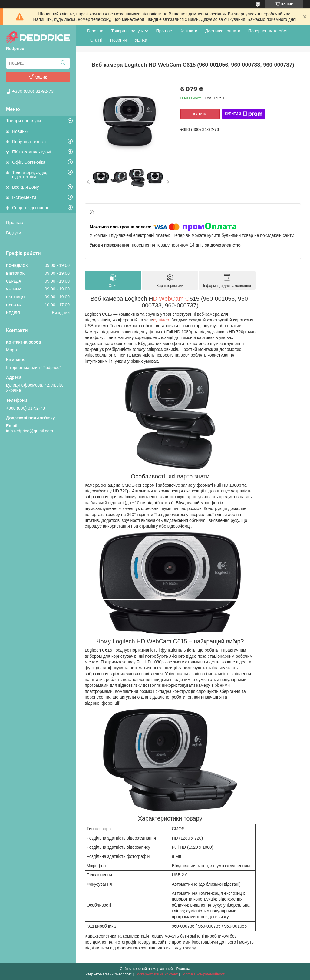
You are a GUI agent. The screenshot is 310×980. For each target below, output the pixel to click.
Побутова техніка (29, 142)
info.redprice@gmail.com (30, 431)
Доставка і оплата (223, 31)
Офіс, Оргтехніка (29, 162)
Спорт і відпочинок (30, 208)
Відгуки (14, 233)
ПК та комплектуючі (31, 152)
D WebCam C (171, 299)
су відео (161, 320)
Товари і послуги (23, 121)
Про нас (15, 222)
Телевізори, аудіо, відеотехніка (30, 175)
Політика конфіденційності (203, 974)
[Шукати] (63, 63)
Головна (95, 31)
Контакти (189, 31)
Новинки (20, 131)
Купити (200, 114)
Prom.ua (183, 969)
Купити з (243, 114)
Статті (96, 40)
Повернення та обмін (269, 31)
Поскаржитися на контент (156, 974)
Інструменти (24, 197)
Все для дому (26, 187)
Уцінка (141, 40)
